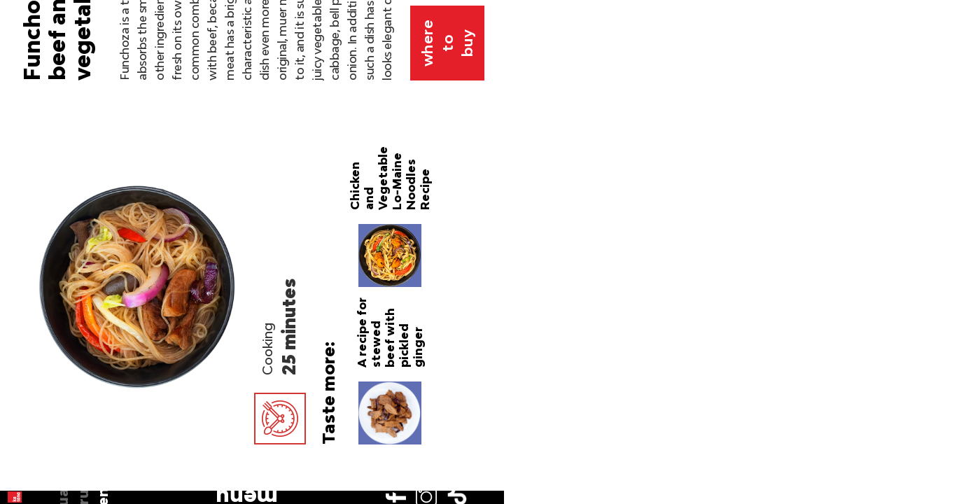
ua (30, 100)
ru (29, 120)
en (29, 140)
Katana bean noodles (571, 360)
